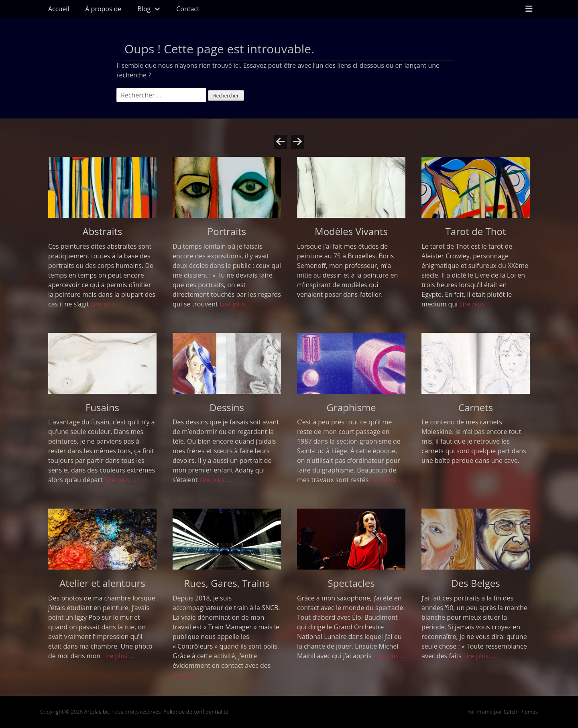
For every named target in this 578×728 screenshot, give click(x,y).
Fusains (102, 407)
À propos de (103, 9)
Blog (144, 9)
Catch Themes (521, 712)
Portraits (227, 231)
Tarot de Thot (476, 231)
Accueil (59, 9)
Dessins (227, 407)
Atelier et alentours (102, 583)
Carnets (476, 407)
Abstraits (102, 231)
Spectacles (351, 583)
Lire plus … (106, 304)
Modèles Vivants (351, 231)
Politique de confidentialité (196, 712)
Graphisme (351, 407)
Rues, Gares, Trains (227, 583)
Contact (188, 9)
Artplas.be (96, 712)
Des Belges (476, 583)
